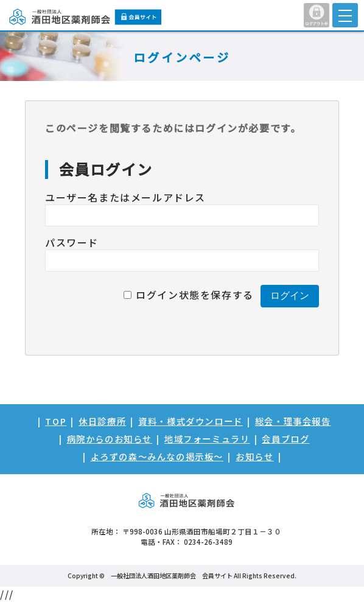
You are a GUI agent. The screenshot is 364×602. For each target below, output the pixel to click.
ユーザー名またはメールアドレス (125, 197)
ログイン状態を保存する (195, 295)
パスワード (72, 242)
